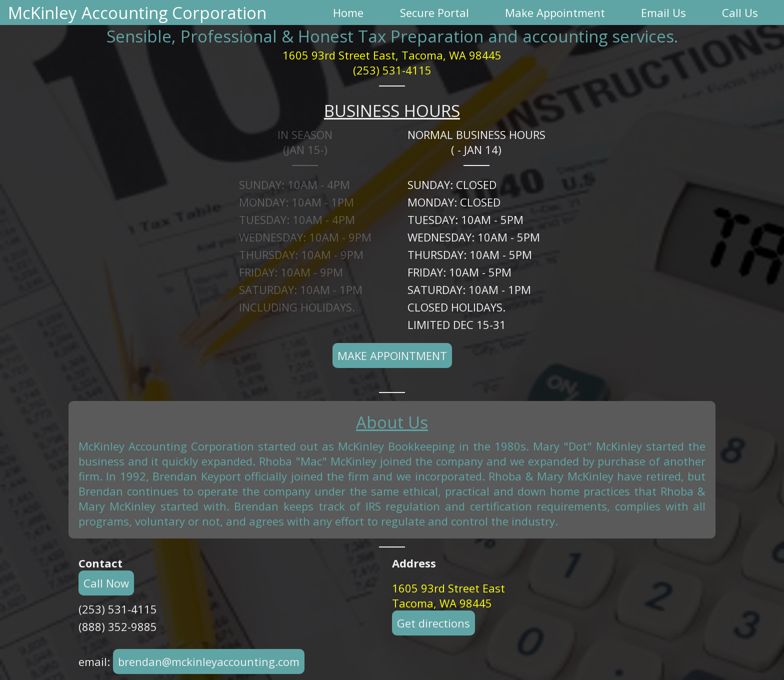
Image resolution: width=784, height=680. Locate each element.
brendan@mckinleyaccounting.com (209, 661)
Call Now (106, 583)
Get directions (433, 623)
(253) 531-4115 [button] (392, 70)
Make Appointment (392, 355)
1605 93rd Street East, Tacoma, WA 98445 (392, 55)
